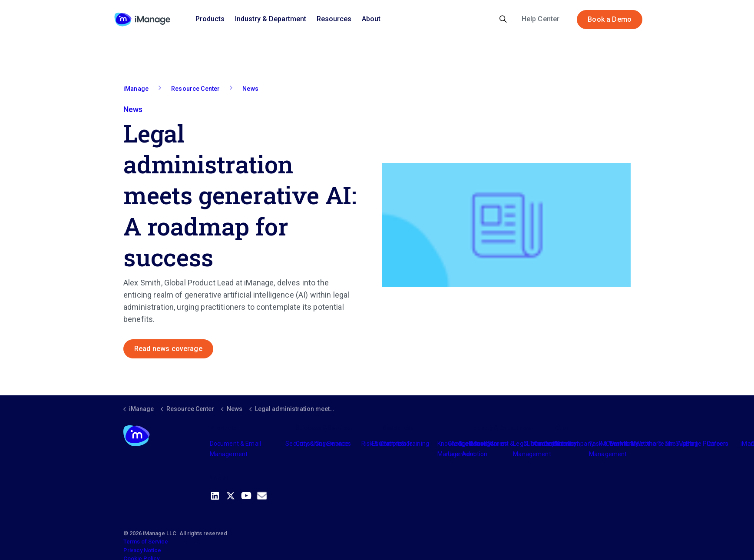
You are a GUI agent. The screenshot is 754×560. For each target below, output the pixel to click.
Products (210, 19)
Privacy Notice (142, 550)
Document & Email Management (235, 449)
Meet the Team (652, 444)
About (371, 19)
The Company (574, 444)
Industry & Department (271, 19)
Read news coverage (168, 349)
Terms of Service (146, 542)
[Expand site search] (503, 20)
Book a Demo (610, 20)
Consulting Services (323, 444)
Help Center (541, 19)
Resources (334, 19)
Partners (394, 444)
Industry (480, 444)
